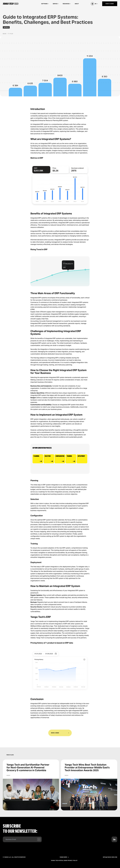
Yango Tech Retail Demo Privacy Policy (64, 861)
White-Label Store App (45, 626)
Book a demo (110, 4)
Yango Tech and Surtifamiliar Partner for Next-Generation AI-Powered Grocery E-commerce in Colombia (28, 768)
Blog (4, 34)
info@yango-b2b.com (110, 857)
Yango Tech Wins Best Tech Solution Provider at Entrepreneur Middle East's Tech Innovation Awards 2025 (87, 768)
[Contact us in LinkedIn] (114, 839)
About (77, 4)
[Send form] (39, 839)
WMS (32, 626)
